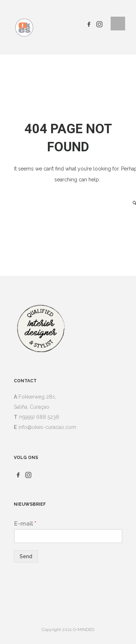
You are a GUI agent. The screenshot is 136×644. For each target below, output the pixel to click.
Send (26, 556)
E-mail (25, 524)
